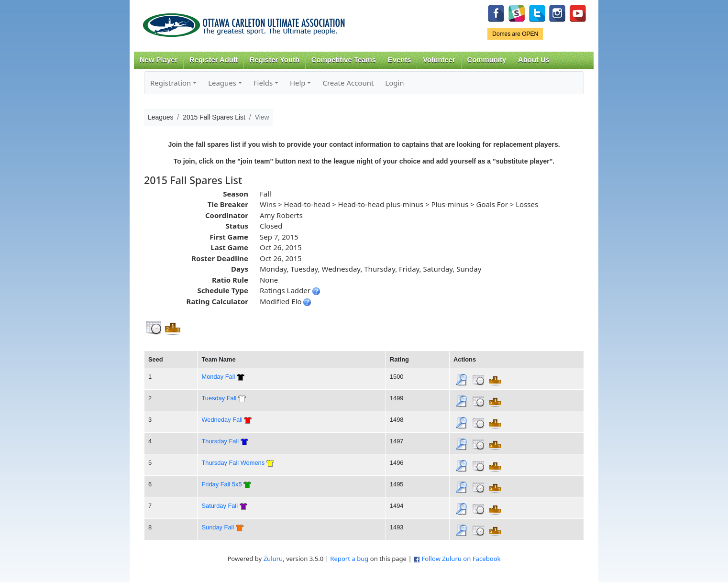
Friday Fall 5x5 (221, 484)
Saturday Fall (220, 506)
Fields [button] (263, 83)
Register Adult (214, 60)
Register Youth (275, 60)
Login (394, 83)
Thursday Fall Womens (233, 463)
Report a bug (349, 559)
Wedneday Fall (222, 420)
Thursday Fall (220, 441)
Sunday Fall (218, 527)
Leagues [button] (222, 83)
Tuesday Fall (219, 398)
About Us (534, 60)
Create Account (348, 83)
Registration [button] (171, 83)
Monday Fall (218, 377)
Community (487, 60)
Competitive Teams (344, 60)
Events (400, 60)
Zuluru (273, 559)
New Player (159, 60)
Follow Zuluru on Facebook (461, 559)
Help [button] (298, 83)
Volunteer (439, 60)
